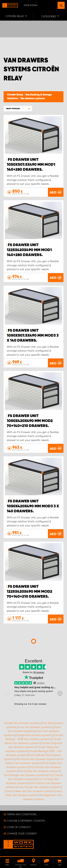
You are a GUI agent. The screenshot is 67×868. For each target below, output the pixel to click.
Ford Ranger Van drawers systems (25, 775)
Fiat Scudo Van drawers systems (39, 771)
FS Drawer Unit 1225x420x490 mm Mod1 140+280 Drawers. (29, 250)
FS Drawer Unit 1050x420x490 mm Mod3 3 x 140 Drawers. (33, 506)
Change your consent (22, 834)
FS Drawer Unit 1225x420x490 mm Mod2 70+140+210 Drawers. (29, 592)
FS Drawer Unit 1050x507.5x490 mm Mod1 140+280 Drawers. (31, 165)
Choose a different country (26, 821)
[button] (18, 109)
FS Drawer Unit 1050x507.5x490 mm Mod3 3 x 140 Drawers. (33, 336)
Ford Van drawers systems (35, 727)
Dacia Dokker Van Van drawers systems (29, 791)
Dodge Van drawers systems (34, 735)
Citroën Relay (15, 95)
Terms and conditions (22, 814)
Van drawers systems (33, 99)
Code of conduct (19, 827)
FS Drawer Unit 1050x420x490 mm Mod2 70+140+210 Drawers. (30, 421)
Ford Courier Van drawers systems (39, 787)
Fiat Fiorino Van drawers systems (36, 759)
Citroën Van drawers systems (22, 723)
